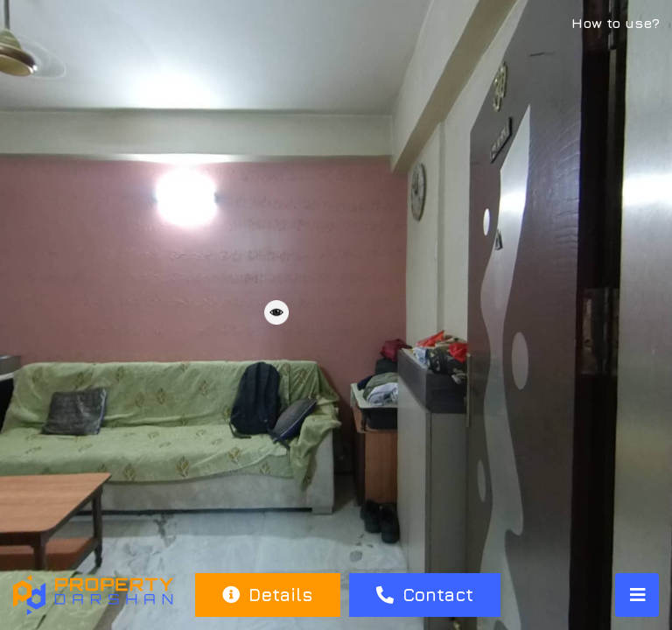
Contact (425, 595)
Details (267, 595)
